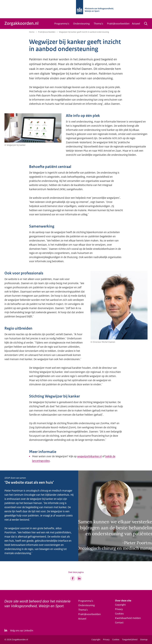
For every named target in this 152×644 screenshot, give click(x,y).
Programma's (62, 24)
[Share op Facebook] (73, 578)
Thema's (98, 24)
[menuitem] (63, 24)
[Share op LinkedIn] (79, 578)
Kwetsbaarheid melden (128, 618)
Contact (119, 622)
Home (32, 32)
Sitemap (144, 640)
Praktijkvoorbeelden (118, 24)
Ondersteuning (81, 24)
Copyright (120, 605)
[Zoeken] (146, 24)
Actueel (136, 24)
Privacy (119, 609)
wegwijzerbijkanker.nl (89, 456)
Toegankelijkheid (130, 640)
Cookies (119, 614)
